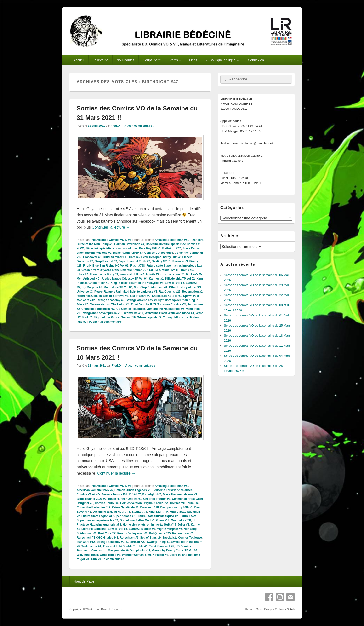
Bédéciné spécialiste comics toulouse (112, 248)
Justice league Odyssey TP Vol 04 (124, 279)
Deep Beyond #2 (106, 261)
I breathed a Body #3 (104, 274)
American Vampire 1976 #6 (95, 490)
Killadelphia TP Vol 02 (180, 279)
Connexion (256, 60)
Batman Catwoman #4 (129, 244)
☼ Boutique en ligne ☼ (222, 60)
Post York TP (107, 533)
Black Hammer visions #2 (94, 253)
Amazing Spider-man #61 (172, 240)
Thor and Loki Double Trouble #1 (125, 546)
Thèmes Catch (285, 609)
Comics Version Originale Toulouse (144, 503)
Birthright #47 (172, 248)
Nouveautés (126, 60)
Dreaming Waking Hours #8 (111, 512)
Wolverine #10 (133, 313)
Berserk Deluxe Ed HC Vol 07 (121, 494)
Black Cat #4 (191, 248)
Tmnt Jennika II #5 (143, 304)
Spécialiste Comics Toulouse (182, 538)
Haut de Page (84, 581)
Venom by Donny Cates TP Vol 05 (175, 551)
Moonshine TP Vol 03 (118, 287)
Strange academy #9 (110, 300)
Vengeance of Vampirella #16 (103, 313)
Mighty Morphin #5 (89, 287)
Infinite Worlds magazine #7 (165, 274)
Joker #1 (184, 525)
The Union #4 (120, 304)
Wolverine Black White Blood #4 (98, 555)
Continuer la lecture (111, 227)
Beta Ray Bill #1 (150, 248)
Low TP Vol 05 (175, 283)
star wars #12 (86, 300)
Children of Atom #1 (157, 499)
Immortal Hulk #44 (132, 274)
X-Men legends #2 (149, 317)
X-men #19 (128, 317)
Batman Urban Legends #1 (133, 490)
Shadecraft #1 (162, 296)
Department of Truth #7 (134, 261)
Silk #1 (177, 296)
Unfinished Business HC (98, 309)
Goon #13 (163, 520)
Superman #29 (136, 542)
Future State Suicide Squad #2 (157, 516)
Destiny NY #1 (161, 261)
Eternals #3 (180, 261)
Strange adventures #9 (141, 300)
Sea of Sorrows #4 (116, 296)
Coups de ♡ (152, 60)
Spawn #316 (191, 296)
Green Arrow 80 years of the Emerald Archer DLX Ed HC (120, 270)
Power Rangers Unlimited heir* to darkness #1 (126, 292)
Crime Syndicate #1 (125, 507)
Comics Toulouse (107, 503)
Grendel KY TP (169, 270)
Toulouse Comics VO (172, 304)
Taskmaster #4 (100, 304)
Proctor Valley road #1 (132, 533)
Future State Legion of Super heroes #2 (108, 516)
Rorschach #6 (129, 538)
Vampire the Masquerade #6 (165, 309)
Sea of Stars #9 (140, 296)
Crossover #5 (92, 257)
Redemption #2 (192, 292)
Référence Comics (89, 296)
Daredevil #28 (138, 257)
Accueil (79, 60)
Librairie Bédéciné (94, 529)
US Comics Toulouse (131, 309)
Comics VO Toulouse (159, 253)
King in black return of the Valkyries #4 (137, 283)
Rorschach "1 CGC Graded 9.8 (97, 538)
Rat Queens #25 (170, 292)
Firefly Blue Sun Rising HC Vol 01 (106, 266)
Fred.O (115, 126)
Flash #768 (137, 266)
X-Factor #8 (160, 555)
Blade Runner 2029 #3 (128, 253)
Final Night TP (158, 512)
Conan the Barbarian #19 (94, 507)
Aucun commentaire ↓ (139, 126)
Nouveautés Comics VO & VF (112, 240)
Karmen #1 (156, 279)
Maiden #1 (148, 529)
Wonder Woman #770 (136, 555)
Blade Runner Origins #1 (125, 499)
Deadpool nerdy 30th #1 (177, 507)
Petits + (175, 60)
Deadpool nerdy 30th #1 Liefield (171, 257)
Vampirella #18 (140, 551)
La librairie (100, 60)
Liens (193, 60)
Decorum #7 (85, 261)
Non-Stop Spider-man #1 (151, 287)
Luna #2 (191, 283)
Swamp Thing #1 (158, 542)
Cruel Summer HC (115, 257)
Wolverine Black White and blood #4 (170, 313)
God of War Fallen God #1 (137, 520)
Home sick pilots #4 (136, 525)
